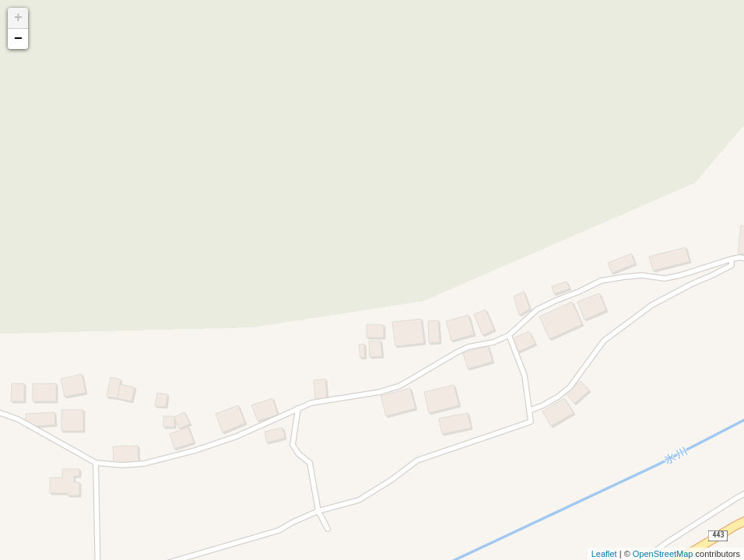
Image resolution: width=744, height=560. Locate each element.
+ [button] (18, 18)
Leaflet (604, 554)
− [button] (18, 39)
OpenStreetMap (663, 554)
